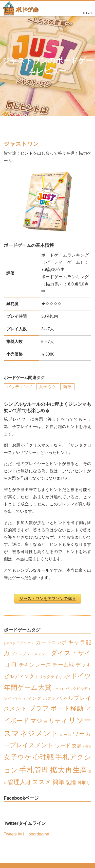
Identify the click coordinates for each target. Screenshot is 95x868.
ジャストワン (21, 144)
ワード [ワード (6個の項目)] (63, 745)
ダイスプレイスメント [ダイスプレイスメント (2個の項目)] (30, 654)
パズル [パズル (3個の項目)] (49, 698)
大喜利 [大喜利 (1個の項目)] (87, 746)
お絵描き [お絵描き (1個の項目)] (9, 643)
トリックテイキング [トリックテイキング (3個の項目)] (52, 677)
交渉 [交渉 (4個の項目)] (77, 746)
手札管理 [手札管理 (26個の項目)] (34, 770)
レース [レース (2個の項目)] (66, 735)
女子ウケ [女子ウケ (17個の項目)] (18, 757)
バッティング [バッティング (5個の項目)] (27, 698)
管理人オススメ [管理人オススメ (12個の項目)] (29, 782)
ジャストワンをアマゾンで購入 (48, 599)
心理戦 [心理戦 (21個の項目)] (44, 757)
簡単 (67, 387)
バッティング (20, 387)
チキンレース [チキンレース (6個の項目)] (35, 665)
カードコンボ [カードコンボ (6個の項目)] (51, 642)
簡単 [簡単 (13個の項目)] (59, 782)
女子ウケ (48, 387)
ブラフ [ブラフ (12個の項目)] (39, 708)
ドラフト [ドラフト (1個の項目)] (59, 689)
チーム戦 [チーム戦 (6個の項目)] (63, 665)
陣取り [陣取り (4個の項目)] (84, 783)
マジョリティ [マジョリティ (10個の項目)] (49, 721)
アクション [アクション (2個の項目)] (26, 643)
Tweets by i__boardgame (26, 834)
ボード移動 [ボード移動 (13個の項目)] (67, 708)
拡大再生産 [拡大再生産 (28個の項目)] (69, 770)
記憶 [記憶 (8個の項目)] (71, 782)
